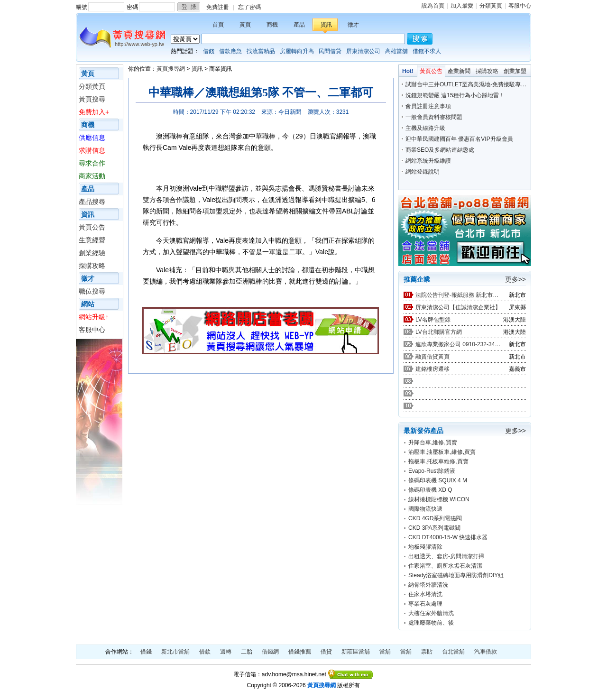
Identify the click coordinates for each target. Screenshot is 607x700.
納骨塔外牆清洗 (428, 585)
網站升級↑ (94, 317)
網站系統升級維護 (428, 161)
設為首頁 (433, 6)
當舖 (385, 652)
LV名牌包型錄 (433, 320)
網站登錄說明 (423, 172)
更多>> (515, 279)
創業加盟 (515, 71)
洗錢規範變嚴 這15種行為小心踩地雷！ (455, 95)
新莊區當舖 (356, 652)
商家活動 (92, 176)
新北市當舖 (175, 652)
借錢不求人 (427, 51)
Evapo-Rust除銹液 (432, 471)
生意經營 (92, 240)
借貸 (326, 652)
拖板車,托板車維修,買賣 (438, 461)
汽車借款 (486, 652)
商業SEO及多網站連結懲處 (440, 150)
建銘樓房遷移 (432, 369)
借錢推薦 (300, 652)
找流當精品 (261, 51)
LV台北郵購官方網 (439, 332)
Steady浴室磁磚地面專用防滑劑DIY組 (456, 575)
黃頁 (245, 25)
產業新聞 (459, 71)
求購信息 (92, 150)
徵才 (353, 25)
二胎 (247, 652)
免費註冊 (218, 7)
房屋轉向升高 (297, 51)
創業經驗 (92, 253)
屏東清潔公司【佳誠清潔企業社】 (458, 307)
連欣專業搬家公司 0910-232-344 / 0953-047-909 (458, 344)
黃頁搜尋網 (171, 69)
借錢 (209, 51)
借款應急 (230, 51)
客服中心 (520, 6)
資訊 (326, 25)
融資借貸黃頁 (432, 357)
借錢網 (270, 652)
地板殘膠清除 (425, 547)
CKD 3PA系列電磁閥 (434, 528)
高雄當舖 (396, 51)
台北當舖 (453, 652)
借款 (205, 652)
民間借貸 (330, 51)
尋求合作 (92, 163)
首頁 (218, 25)
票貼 (427, 652)
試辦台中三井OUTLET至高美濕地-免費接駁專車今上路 (474, 84)
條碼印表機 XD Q (430, 490)
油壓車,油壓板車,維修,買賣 (442, 452)
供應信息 (92, 138)
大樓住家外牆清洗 (431, 613)
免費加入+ (94, 112)
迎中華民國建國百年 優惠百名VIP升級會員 (459, 139)
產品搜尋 (92, 202)
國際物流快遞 (425, 509)
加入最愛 (462, 6)
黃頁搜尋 (92, 99)
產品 (299, 25)
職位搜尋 (92, 291)
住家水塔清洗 (425, 594)
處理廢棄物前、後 (431, 623)
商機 (272, 25)
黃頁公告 (92, 227)
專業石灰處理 (425, 604)
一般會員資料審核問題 (434, 117)
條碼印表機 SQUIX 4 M (438, 480)
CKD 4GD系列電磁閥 (435, 518)
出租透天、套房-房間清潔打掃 (446, 556)
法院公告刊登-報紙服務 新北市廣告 (458, 295)
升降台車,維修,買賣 (433, 442)
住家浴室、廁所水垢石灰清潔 (445, 566)
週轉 (226, 652)
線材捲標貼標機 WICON (439, 499)
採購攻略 (92, 266)
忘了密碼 (249, 7)
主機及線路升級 (425, 128)
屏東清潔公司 (363, 51)
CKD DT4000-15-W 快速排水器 (448, 537)
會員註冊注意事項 (428, 106)
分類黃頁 (491, 6)
